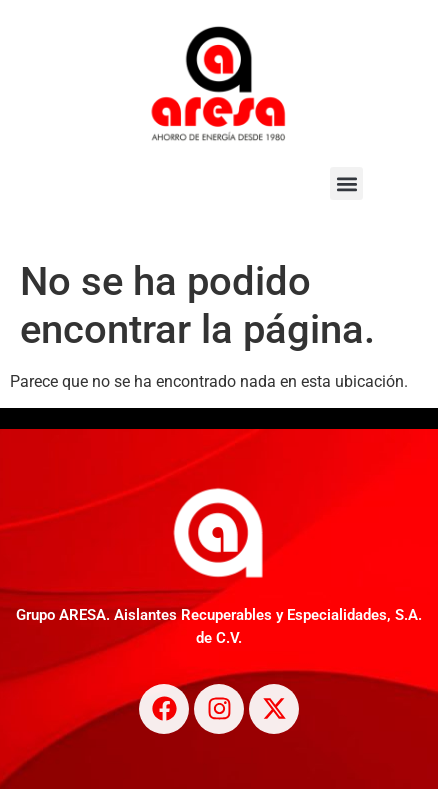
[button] (346, 183)
